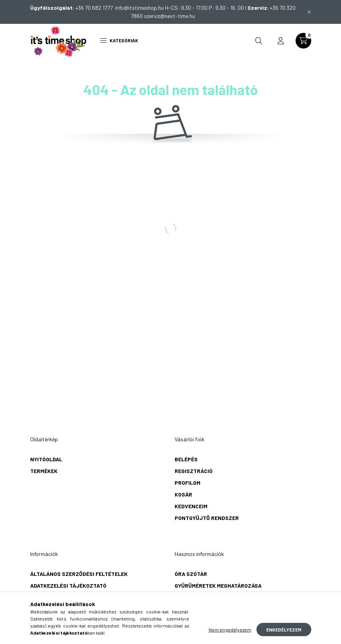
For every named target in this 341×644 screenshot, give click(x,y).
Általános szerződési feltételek (79, 574)
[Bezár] (309, 12)
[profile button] (281, 41)
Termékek (44, 471)
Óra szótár (191, 574)
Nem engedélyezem (230, 630)
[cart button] (303, 41)
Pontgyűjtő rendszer (207, 518)
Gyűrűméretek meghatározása (218, 586)
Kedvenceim (191, 506)
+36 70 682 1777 (95, 8)
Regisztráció (194, 471)
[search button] (259, 41)
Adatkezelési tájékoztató (68, 586)
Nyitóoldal (46, 459)
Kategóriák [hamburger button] (119, 40)
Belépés (186, 459)
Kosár (183, 494)
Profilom (188, 483)
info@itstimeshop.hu (139, 8)
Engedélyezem (284, 630)
